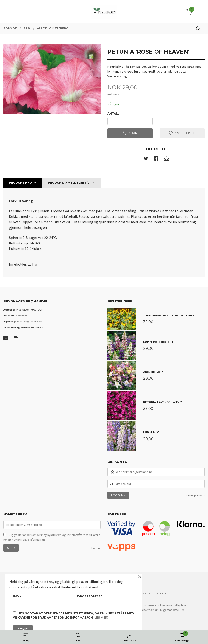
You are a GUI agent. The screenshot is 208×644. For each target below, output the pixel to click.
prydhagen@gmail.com (28, 323)
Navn (41, 600)
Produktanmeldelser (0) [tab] (69, 184)
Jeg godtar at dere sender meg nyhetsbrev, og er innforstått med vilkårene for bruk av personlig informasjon (52, 539)
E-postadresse (105, 600)
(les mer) (101, 617)
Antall (114, 114)
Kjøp (130, 134)
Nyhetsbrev (143, 595)
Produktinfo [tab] (20, 184)
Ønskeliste (182, 134)
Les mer (96, 550)
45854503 (22, 317)
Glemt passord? (195, 497)
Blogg (162, 595)
